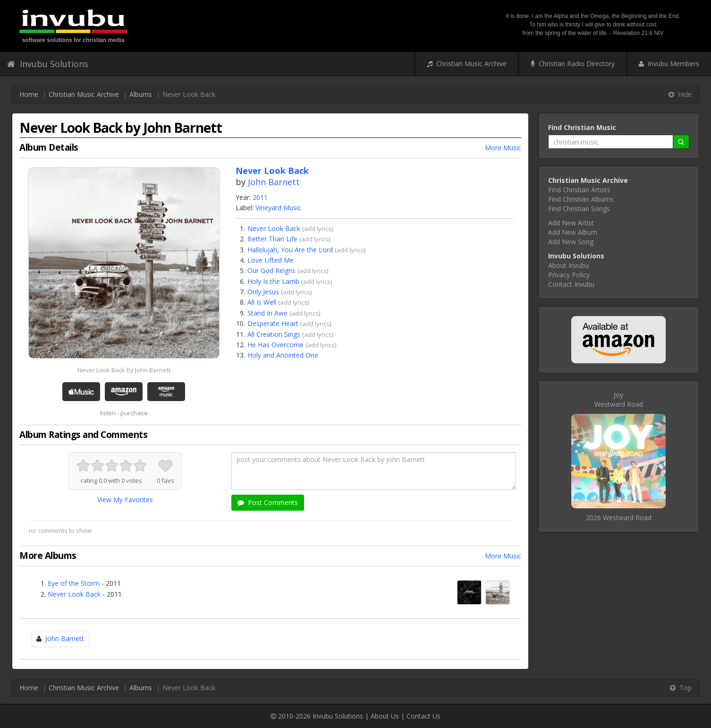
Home (29, 94)
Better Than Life (272, 239)
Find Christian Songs (579, 209)
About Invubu (568, 265)
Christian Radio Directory (573, 64)
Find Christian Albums (581, 199)
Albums (141, 94)
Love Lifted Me (271, 260)
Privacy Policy (569, 275)
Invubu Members (669, 64)
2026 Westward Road (619, 518)
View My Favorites (125, 500)
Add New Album (573, 232)
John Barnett (274, 182)
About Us (385, 716)
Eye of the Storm (74, 583)
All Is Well (262, 302)
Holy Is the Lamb (273, 281)
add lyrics (318, 229)
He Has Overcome (275, 345)
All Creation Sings (274, 334)
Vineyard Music (278, 208)
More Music (503, 148)
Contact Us (423, 716)
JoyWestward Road (619, 399)
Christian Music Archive (467, 64)
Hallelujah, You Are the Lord (290, 250)
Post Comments (268, 502)
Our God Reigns (271, 270)
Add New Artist (571, 223)
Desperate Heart (273, 323)
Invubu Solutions (48, 64)
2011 (260, 197)
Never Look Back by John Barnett (124, 370)
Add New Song (571, 242)
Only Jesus (263, 292)
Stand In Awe (267, 313)
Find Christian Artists (579, 190)
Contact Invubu (571, 284)
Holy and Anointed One (283, 355)
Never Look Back (274, 228)
